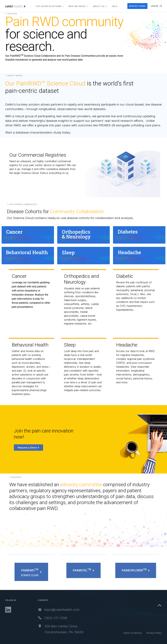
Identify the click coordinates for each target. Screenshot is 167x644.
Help (115, 6)
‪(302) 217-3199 (66, 618)
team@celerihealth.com (73, 610)
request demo (137, 6)
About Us (99, 6)
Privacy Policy (154, 633)
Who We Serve (77, 6)
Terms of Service (132, 633)
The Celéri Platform (48, 6)
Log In (156, 6)
